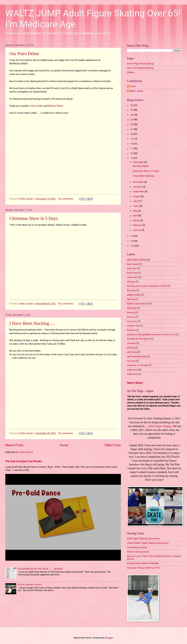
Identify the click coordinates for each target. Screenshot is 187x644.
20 (132, 134)
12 (132, 246)
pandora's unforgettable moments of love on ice (151, 335)
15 (132, 158)
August (137, 196)
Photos (131, 72)
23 (132, 120)
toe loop (131, 361)
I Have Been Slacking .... (32, 323)
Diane (133, 86)
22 (132, 124)
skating (131, 348)
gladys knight (134, 295)
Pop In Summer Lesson (30, 585)
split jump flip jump (137, 356)
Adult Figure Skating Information (143, 539)
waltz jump (132, 370)
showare (131, 343)
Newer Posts (14, 445)
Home (64, 445)
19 (132, 139)
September (139, 192)
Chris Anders (37, 106)
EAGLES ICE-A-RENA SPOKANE (143, 563)
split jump (132, 352)
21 (132, 129)
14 (132, 236)
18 (132, 144)
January (137, 230)
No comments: (66, 199)
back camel (133, 264)
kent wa (131, 317)
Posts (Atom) (26, 452)
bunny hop (132, 273)
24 (132, 115)
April (136, 216)
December (139, 162)
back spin (132, 268)
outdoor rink (133, 326)
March (137, 220)
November (139, 182)
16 (132, 153)
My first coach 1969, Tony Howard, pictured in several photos (154, 558)
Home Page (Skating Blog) (140, 64)
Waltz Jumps (137, 91)
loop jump (132, 321)
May (135, 211)
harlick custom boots (138, 304)
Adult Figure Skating (160, 426)
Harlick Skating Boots (138, 552)
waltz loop (132, 374)
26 (132, 105)
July (135, 201)
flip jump (131, 290)
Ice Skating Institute (137, 547)
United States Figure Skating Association (148, 543)
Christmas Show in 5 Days (34, 218)
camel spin (132, 277)
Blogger (109, 638)
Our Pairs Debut (24, 53)
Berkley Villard (55, 106)
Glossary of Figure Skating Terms (144, 568)
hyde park (132, 308)
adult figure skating (137, 260)
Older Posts (113, 445)
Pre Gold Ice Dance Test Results (24, 461)
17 (132, 148)
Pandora (131, 330)
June (136, 206)
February (138, 225)
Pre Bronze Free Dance (138, 339)
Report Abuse (135, 383)
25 (132, 110)
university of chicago (138, 365)
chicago (131, 282)
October (137, 187)
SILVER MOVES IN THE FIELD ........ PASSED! (41, 569)
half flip (131, 299)
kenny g (131, 312)
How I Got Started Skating (140, 68)
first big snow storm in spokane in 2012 (147, 286)
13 (132, 241)
